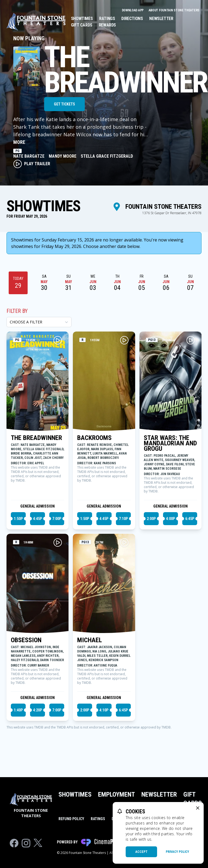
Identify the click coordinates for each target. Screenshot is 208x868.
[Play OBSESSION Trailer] (58, 542)
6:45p (190, 519)
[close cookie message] (198, 808)
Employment (116, 794)
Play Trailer (32, 164)
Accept (142, 852)
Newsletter (161, 19)
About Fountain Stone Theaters (174, 10)
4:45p (38, 519)
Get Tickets (64, 104)
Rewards (107, 25)
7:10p (123, 519)
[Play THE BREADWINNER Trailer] (58, 340)
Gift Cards (82, 25)
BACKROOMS (94, 438)
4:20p (38, 710)
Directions (132, 19)
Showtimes (82, 19)
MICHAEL (90, 640)
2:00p (151, 519)
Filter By (17, 311)
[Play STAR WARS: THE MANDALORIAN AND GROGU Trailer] (191, 340)
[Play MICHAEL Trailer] (124, 542)
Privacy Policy (177, 852)
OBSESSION (26, 640)
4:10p (104, 710)
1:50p (18, 519)
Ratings (107, 19)
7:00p (57, 519)
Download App (133, 10)
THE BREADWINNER (36, 438)
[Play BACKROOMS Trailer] (124, 340)
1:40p (18, 710)
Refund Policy (71, 819)
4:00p (170, 519)
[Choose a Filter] (39, 322)
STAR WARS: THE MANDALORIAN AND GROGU (170, 443)
